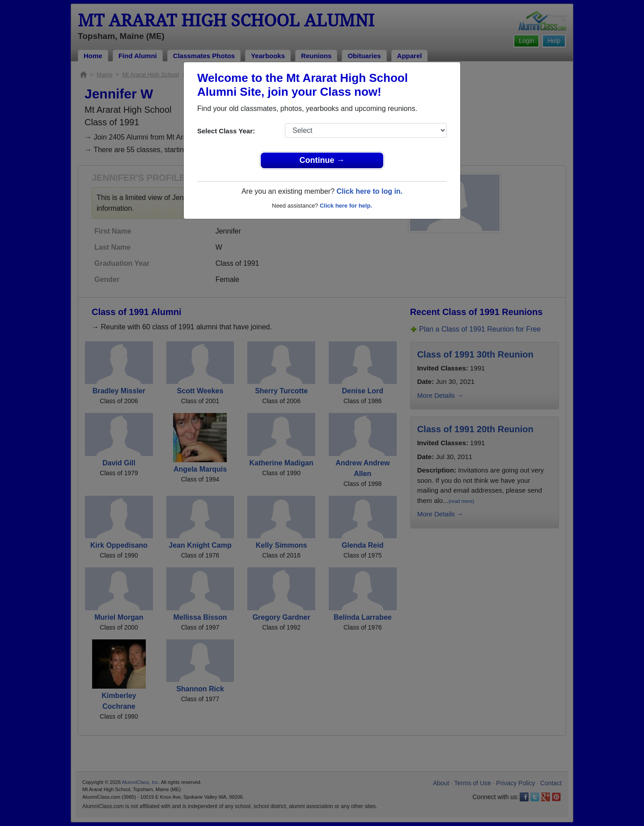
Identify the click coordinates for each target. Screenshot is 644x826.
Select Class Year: (226, 131)
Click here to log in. (369, 191)
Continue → (322, 160)
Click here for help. (346, 206)
